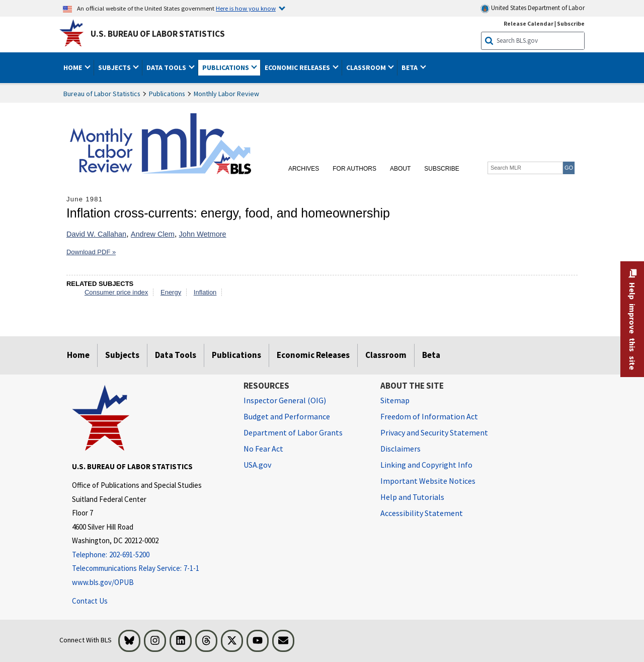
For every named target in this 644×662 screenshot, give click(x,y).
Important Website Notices (428, 481)
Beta (431, 355)
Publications (167, 94)
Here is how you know (246, 8)
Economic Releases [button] (298, 67)
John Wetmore (203, 234)
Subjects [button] (115, 67)
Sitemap (395, 400)
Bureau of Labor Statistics (102, 94)
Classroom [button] (367, 67)
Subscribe (441, 169)
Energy (171, 292)
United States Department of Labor (533, 8)
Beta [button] (410, 67)
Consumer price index (116, 292)
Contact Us (90, 601)
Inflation (205, 292)
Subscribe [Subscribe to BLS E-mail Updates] (571, 23)
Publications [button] (226, 67)
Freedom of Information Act (429, 416)
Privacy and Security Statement (434, 432)
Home (78, 355)
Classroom (386, 355)
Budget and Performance (287, 416)
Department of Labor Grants (293, 432)
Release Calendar (529, 23)
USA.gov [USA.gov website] (257, 465)
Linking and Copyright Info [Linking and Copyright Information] (426, 465)
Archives (304, 169)
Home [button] (73, 67)
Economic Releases (313, 355)
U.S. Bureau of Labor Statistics (158, 34)
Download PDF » (91, 252)
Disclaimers (400, 449)
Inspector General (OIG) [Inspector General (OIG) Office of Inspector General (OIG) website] (285, 400)
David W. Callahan (96, 234)
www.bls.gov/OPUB (103, 582)
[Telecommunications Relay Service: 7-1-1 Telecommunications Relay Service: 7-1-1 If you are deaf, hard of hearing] (150, 569)
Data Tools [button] (167, 67)
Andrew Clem (153, 234)
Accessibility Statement (422, 513)
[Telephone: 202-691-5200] (150, 555)
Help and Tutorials (412, 497)
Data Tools (176, 355)
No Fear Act (263, 449)
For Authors (354, 169)
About (400, 169)
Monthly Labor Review (226, 94)
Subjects (122, 355)
